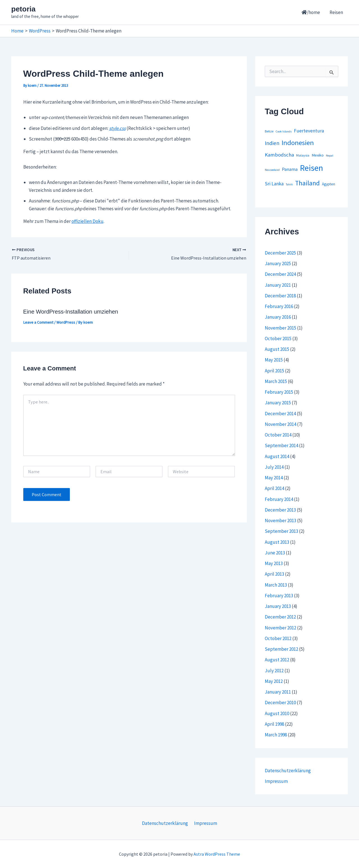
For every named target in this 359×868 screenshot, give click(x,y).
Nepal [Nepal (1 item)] (330, 156)
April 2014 (274, 488)
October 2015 (278, 339)
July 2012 (274, 671)
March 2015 (276, 381)
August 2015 (277, 349)
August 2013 (277, 542)
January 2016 (278, 317)
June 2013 (275, 553)
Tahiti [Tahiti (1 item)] (289, 184)
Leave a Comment (38, 322)
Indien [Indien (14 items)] (272, 143)
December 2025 (280, 253)
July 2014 (274, 467)
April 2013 (274, 574)
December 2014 (280, 414)
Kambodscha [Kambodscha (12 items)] (279, 155)
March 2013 (276, 585)
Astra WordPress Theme (217, 854)
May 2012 (274, 681)
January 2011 (278, 692)
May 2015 (274, 360)
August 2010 (277, 713)
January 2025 (278, 263)
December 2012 (280, 617)
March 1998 (276, 735)
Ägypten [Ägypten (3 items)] (329, 184)
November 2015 (280, 328)
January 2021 (278, 285)
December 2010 (280, 703)
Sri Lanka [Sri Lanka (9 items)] (274, 184)
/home (311, 12)
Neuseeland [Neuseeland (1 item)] (272, 170)
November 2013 (280, 521)
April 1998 (274, 724)
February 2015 (279, 392)
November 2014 (280, 424)
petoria (23, 9)
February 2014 (279, 499)
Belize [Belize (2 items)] (269, 131)
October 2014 (278, 435)
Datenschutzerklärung (288, 771)
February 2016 (279, 306)
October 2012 (278, 638)
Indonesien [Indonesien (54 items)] (298, 143)
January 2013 (278, 606)
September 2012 (281, 649)
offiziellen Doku (88, 221)
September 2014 (281, 445)
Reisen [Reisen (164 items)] (311, 168)
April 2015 (274, 371)
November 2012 (280, 628)
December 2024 (280, 274)
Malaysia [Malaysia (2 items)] (303, 155)
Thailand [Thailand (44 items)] (307, 183)
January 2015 (278, 403)
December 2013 (280, 510)
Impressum (276, 781)
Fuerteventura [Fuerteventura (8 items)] (309, 131)
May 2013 (274, 563)
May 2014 (274, 478)
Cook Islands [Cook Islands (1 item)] (284, 131)
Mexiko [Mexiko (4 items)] (318, 155)
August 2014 (277, 456)
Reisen (336, 12)
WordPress (66, 322)
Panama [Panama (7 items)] (290, 169)
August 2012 (277, 660)
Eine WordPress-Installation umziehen (71, 312)
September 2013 (281, 531)
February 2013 (279, 596)
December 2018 (280, 296)
